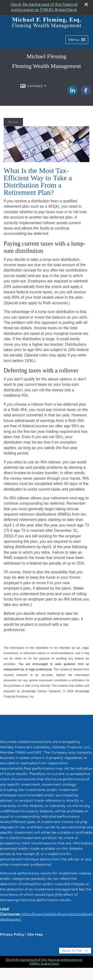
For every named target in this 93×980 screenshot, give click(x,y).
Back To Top (75, 951)
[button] (77, 40)
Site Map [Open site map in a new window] (35, 934)
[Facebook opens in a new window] (86, 93)
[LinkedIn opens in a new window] (72, 93)
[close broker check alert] (86, 4)
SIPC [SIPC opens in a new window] (38, 752)
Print (13, 122)
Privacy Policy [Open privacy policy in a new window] (12, 934)
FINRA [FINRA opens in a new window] (21, 752)
